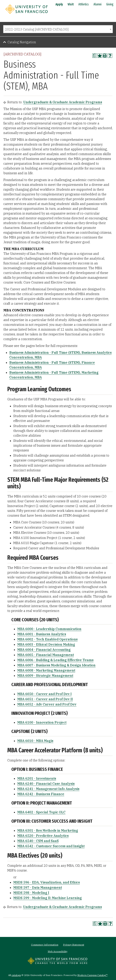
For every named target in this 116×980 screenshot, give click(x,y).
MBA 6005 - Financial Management (46, 655)
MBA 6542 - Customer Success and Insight (51, 846)
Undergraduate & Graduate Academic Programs (63, 102)
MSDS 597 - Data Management (38, 887)
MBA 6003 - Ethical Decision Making (46, 644)
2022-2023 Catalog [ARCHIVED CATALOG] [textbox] (37, 29)
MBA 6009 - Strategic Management (45, 676)
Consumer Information (45, 945)
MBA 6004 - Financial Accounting (44, 650)
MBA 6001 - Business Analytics (42, 634)
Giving (110, 4)
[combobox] (58, 29)
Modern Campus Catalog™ (92, 975)
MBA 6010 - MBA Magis (35, 741)
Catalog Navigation (22, 42)
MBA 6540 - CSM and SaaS (38, 841)
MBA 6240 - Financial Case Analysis (46, 784)
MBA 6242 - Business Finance (41, 794)
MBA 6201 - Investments (37, 778)
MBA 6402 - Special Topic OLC (41, 812)
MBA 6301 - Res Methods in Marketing (48, 830)
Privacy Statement (74, 945)
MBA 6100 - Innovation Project (42, 722)
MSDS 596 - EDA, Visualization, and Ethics (47, 882)
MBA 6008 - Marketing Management (46, 670)
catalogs (16, 975)
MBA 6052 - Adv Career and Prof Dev (47, 704)
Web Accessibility (58, 951)
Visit (71, 4)
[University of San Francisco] (26, 15)
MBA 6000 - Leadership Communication (49, 629)
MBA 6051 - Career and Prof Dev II (45, 699)
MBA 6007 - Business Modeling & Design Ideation (56, 665)
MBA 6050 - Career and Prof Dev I (44, 694)
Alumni (97, 4)
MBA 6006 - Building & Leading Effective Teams (55, 660)
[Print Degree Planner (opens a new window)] (95, 56)
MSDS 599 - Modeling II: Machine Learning (48, 898)
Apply (59, 4)
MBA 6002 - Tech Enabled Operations (47, 639)
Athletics (84, 4)
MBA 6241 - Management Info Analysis (48, 789)
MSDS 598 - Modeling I (31, 893)
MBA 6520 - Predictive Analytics (43, 836)
